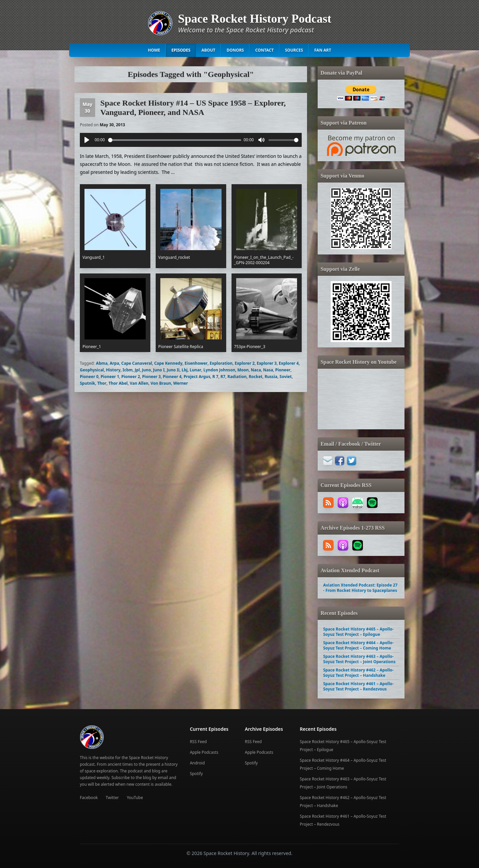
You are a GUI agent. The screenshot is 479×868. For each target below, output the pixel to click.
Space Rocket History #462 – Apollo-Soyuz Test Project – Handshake (358, 673)
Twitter (112, 798)
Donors (235, 50)
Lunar (195, 370)
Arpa (114, 363)
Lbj (185, 370)
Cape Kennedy (168, 363)
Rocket (256, 377)
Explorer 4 (289, 363)
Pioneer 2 (131, 377)
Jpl (137, 370)
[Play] (87, 140)
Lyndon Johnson (219, 370)
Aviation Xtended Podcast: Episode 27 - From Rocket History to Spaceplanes (360, 588)
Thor (102, 383)
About (208, 50)
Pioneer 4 (172, 377)
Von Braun (161, 383)
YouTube (135, 798)
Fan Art (323, 50)
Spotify (196, 774)
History (113, 370)
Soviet (286, 377)
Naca (256, 370)
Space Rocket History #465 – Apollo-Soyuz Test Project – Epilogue (358, 632)
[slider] (175, 140)
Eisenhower (196, 363)
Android (197, 763)
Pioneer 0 (89, 377)
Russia (271, 377)
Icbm (128, 370)
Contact (264, 50)
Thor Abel (118, 383)
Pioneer (283, 370)
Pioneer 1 (110, 377)
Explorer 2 (244, 363)
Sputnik (87, 383)
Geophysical (92, 370)
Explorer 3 (267, 363)
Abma (102, 363)
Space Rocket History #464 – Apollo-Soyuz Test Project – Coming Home (358, 645)
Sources (294, 50)
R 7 (216, 377)
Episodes (181, 50)
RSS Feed (198, 742)
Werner (181, 383)
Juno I (159, 370)
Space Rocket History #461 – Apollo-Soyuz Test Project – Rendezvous (358, 686)
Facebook (89, 798)
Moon (243, 370)
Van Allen (139, 383)
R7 (223, 377)
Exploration (221, 363)
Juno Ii (173, 370)
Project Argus (197, 377)
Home (154, 50)
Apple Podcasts (204, 752)
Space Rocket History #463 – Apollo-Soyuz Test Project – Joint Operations (359, 659)
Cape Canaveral (137, 363)
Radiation (237, 377)
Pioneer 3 (151, 377)
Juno (147, 370)
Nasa (268, 370)
